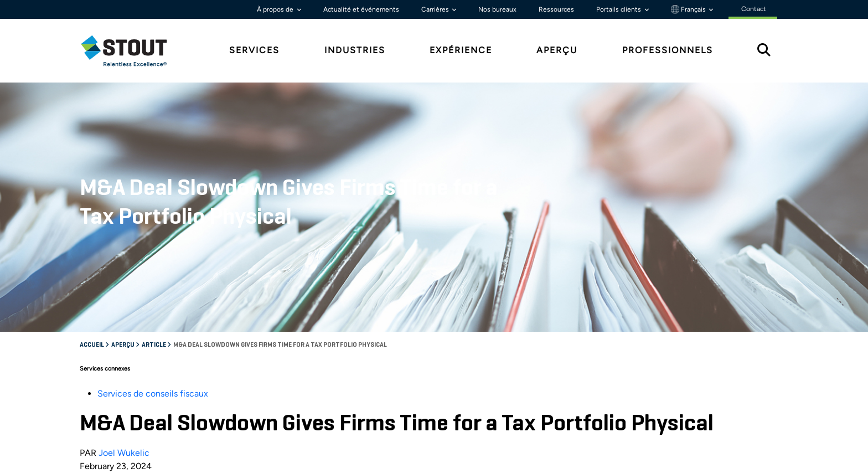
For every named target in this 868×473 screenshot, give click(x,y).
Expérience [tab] (461, 50)
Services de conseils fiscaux (153, 394)
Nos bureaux (497, 9)
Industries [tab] (355, 50)
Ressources (556, 9)
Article (154, 345)
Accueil (92, 345)
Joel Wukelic (124, 453)
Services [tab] (254, 50)
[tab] (132, 51)
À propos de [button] (276, 9)
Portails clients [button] (619, 9)
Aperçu (123, 345)
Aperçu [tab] (557, 50)
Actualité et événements (361, 9)
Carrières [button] (436, 9)
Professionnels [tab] (668, 50)
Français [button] (689, 9)
